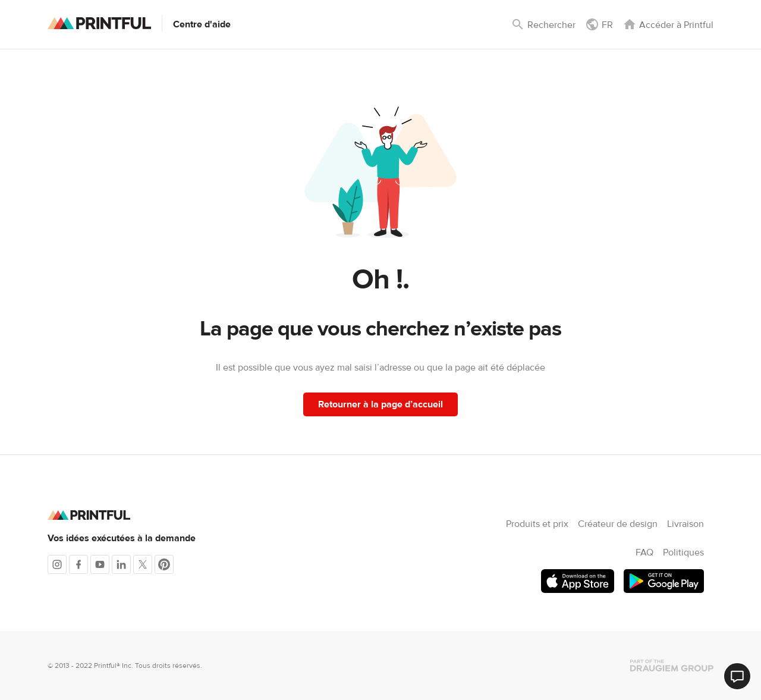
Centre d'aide (202, 24)
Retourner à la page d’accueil (380, 404)
